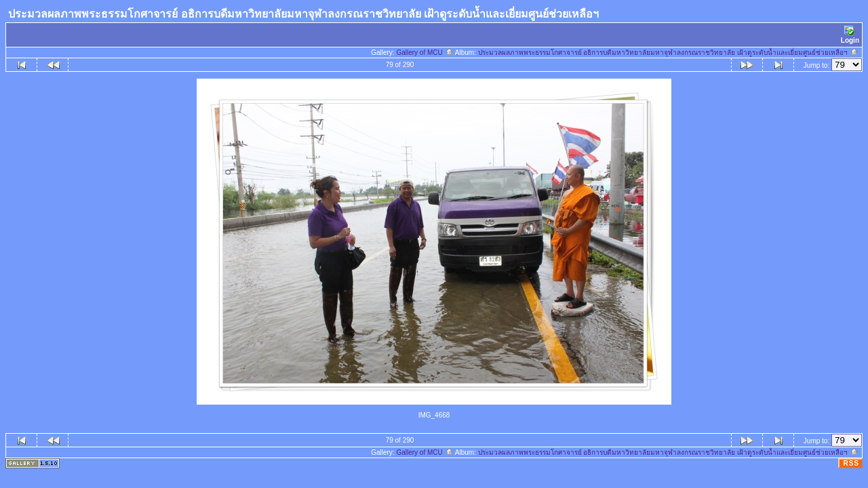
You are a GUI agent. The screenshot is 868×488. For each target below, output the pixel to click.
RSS (851, 463)
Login (850, 35)
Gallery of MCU (425, 53)
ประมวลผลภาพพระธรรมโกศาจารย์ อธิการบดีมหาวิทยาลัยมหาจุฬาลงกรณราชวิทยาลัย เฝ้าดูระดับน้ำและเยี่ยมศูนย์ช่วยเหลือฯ (668, 53)
